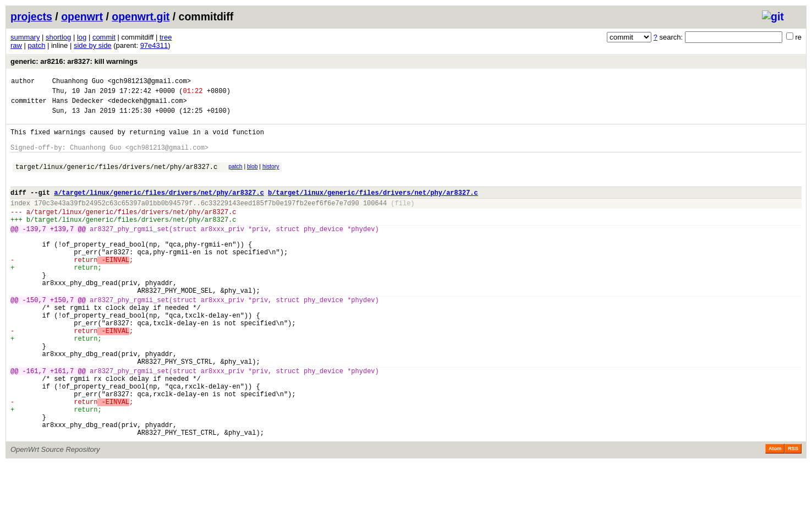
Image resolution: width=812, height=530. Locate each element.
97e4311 (154, 45)
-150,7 (34, 338)
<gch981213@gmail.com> (149, 82)
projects (31, 17)
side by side (93, 45)
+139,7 (62, 252)
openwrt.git (141, 17)
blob (253, 178)
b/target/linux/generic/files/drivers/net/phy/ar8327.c (373, 209)
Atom (775, 515)
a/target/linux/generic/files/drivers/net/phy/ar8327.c (159, 209)
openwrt (82, 17)
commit (104, 37)
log (82, 37)
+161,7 (62, 424)
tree (166, 37)
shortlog (58, 37)
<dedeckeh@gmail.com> (147, 105)
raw (16, 45)
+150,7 (62, 338)
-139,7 (34, 252)
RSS (793, 515)
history (271, 178)
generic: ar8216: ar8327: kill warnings (74, 61)
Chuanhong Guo (78, 82)
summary (25, 37)
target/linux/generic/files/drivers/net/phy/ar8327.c (116, 180)
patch (37, 45)
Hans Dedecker (78, 105)
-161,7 (34, 424)
